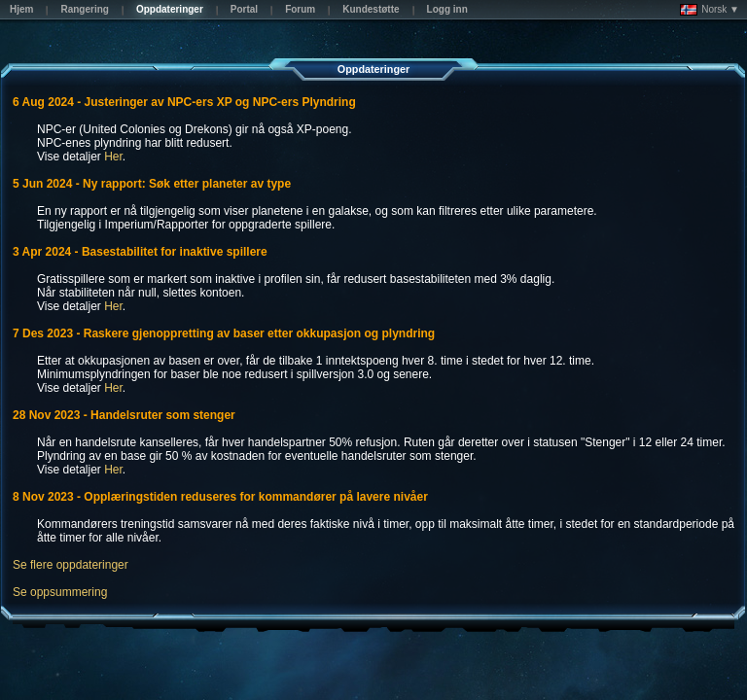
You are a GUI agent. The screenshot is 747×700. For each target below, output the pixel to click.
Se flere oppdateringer (71, 565)
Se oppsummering (60, 592)
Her (113, 157)
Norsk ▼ (710, 10)
